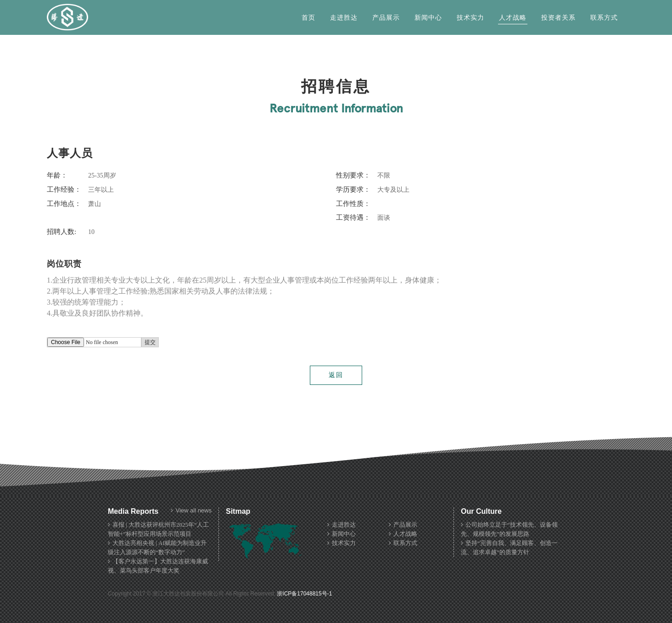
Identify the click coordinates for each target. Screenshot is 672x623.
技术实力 (470, 18)
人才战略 (513, 18)
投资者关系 (558, 18)
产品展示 (386, 18)
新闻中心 (428, 18)
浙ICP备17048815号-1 (304, 594)
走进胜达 (344, 18)
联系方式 (604, 18)
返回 (336, 375)
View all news (191, 511)
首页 (308, 18)
